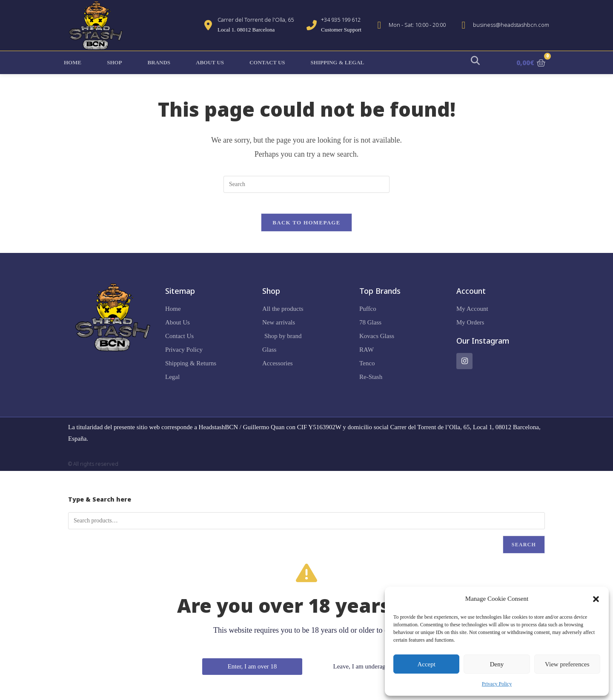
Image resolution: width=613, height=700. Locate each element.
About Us (210, 62)
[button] (596, 599)
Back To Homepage (306, 228)
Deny (497, 664)
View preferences (567, 664)
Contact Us (267, 62)
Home (73, 62)
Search (524, 550)
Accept (426, 664)
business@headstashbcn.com (511, 25)
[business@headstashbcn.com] (464, 25)
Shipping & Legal (338, 62)
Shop (114, 62)
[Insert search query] (306, 184)
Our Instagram (483, 346)
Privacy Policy (497, 684)
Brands (159, 62)
